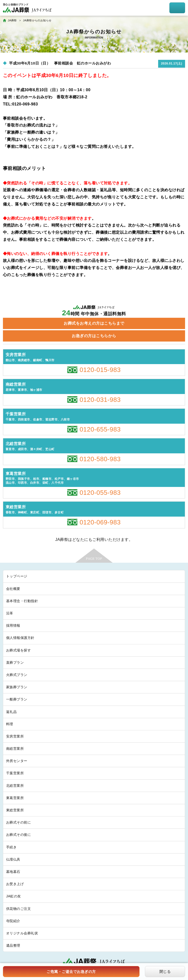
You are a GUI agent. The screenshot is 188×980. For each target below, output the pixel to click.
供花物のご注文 (18, 909)
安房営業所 (15, 736)
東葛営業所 (15, 798)
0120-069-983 (100, 522)
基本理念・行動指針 (22, 601)
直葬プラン (15, 662)
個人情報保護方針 (20, 638)
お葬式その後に (18, 835)
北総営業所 (15, 786)
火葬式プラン (17, 675)
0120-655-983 (100, 429)
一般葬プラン (17, 699)
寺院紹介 (13, 921)
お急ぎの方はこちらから (94, 336)
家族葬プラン (17, 687)
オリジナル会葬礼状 (22, 933)
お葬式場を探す (18, 650)
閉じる (165, 972)
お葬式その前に (18, 822)
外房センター (17, 761)
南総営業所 (15, 749)
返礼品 (11, 712)
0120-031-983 (100, 400)
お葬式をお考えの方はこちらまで (94, 323)
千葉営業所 (15, 773)
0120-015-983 (100, 370)
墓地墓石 (13, 872)
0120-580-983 (100, 459)
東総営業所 (15, 810)
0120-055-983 (100, 493)
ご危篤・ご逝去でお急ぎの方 (71, 972)
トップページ (17, 576)
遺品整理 (13, 945)
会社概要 (13, 589)
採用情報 (13, 625)
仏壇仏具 (13, 859)
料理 (10, 724)
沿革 (10, 613)
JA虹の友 (14, 896)
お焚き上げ (15, 884)
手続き (11, 847)
